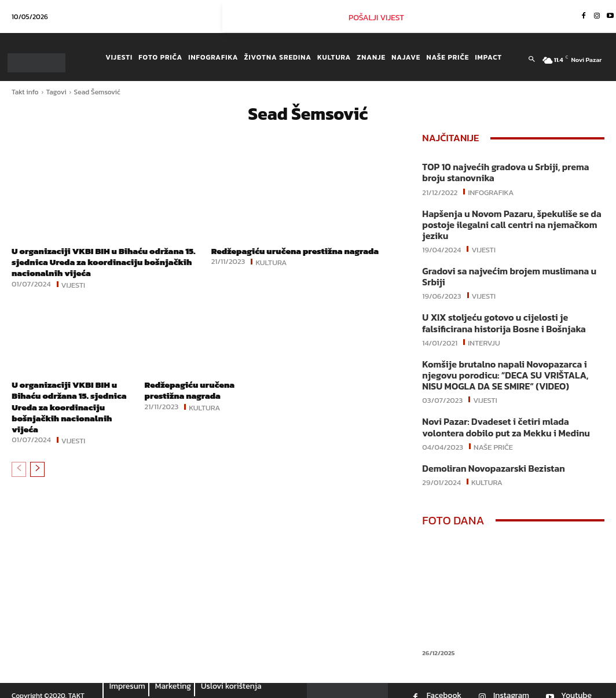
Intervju (484, 336)
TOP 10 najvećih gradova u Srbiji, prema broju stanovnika (512, 172)
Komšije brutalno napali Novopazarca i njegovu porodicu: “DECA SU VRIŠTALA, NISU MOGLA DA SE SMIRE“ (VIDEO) (510, 368)
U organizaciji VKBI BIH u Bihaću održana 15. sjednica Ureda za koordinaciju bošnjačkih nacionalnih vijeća (103, 262)
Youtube (576, 685)
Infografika (491, 190)
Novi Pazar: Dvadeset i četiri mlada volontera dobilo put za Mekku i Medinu (511, 418)
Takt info (25, 92)
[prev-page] (19, 469)
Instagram (511, 685)
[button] (531, 60)
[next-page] (37, 469)
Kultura (271, 262)
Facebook (444, 685)
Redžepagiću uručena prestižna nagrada (301, 251)
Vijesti (74, 284)
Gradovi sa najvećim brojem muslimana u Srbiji (504, 272)
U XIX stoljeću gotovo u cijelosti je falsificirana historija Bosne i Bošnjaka (499, 317)
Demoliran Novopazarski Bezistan (489, 458)
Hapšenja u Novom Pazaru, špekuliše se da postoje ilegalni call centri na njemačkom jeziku (506, 222)
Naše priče (493, 436)
